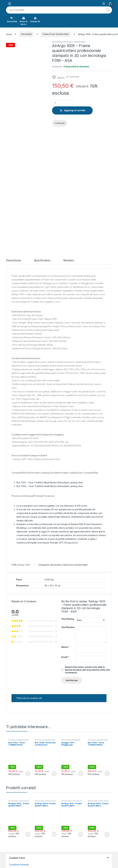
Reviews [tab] (69, 142)
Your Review (68, 508)
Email (65, 538)
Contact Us (15, 791)
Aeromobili (12, 20)
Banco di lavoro (24, 21)
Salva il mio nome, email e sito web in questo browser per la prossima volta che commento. (87, 551)
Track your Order (18, 813)
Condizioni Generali (19, 746)
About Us (14, 787)
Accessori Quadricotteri (18, 621)
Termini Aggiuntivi (18, 751)
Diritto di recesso (17, 770)
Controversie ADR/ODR (21, 755)
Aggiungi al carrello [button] (28, 655)
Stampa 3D (35, 20)
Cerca (108, 10)
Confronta (74, 77)
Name (65, 528)
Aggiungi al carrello (75, 110)
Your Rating (67, 500)
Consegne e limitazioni (20, 760)
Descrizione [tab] (13, 142)
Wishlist (13, 818)
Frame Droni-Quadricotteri (56, 34)
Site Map (13, 796)
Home (9, 34)
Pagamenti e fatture (19, 765)
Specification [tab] (42, 142)
